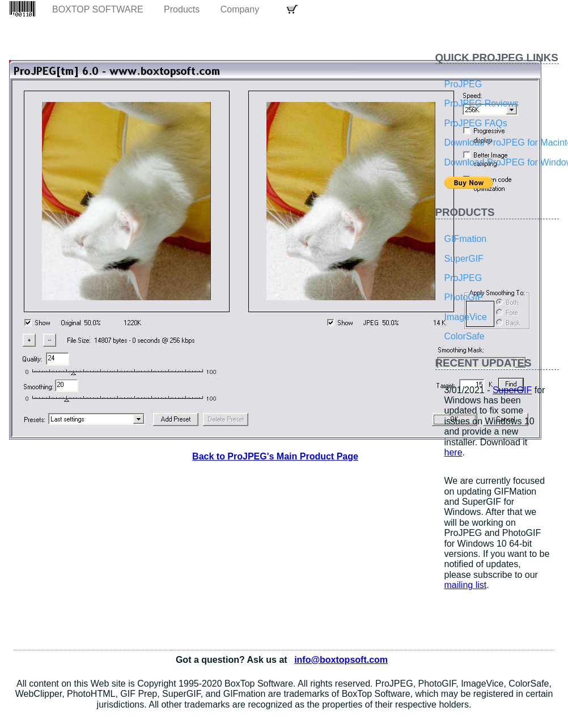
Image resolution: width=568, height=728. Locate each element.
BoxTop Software (98, 9)
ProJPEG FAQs (476, 123)
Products (182, 9)
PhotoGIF (464, 297)
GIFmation (466, 239)
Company (240, 9)
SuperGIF (464, 259)
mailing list (466, 585)
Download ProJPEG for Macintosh (502, 142)
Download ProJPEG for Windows (502, 162)
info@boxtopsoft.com (341, 660)
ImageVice (466, 317)
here (453, 452)
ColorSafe (465, 336)
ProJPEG (463, 84)
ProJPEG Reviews (482, 103)
